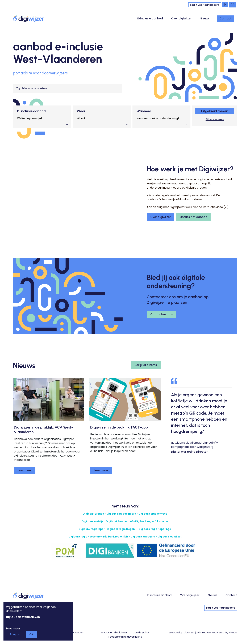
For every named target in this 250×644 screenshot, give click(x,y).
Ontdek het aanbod (194, 217)
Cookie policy (141, 633)
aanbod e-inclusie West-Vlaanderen (58, 53)
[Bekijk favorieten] (232, 5)
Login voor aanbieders (205, 5)
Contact (225, 18)
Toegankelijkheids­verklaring (125, 637)
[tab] (42, 117)
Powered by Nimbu (225, 633)
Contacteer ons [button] (162, 314)
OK (31, 634)
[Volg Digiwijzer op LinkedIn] (225, 5)
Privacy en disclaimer (114, 633)
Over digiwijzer (181, 18)
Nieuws (205, 18)
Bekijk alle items (146, 365)
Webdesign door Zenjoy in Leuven (190, 633)
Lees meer (25, 470)
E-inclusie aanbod (150, 18)
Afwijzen (15, 634)
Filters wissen (215, 119)
